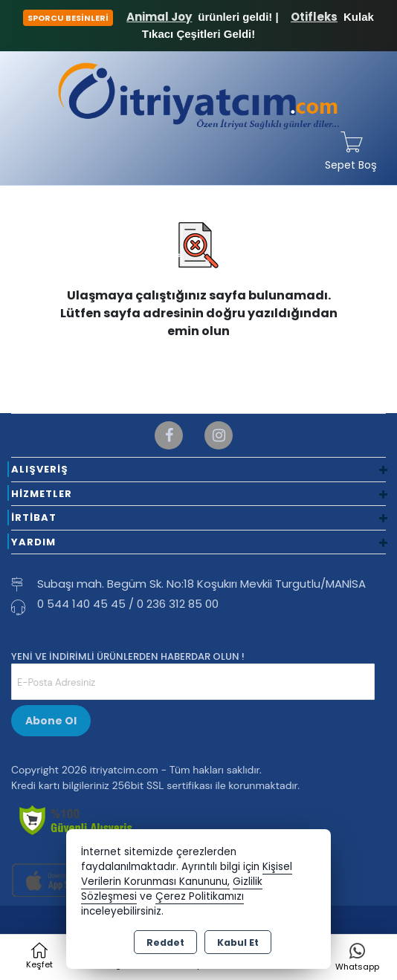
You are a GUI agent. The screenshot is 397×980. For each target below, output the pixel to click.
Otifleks (314, 17)
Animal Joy (159, 17)
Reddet (165, 942)
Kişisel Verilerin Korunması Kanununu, (187, 874)
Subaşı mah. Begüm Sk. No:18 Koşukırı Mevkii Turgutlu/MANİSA (201, 584)
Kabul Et (238, 942)
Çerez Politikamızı (200, 896)
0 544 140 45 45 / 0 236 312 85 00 (128, 604)
